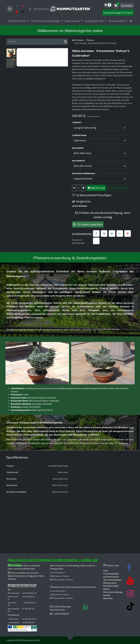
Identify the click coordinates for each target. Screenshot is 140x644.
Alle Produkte (78, 40)
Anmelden (127, 6)
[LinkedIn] (112, 233)
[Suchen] (66, 42)
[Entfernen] (74, 188)
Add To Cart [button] (96, 188)
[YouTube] (17, 12)
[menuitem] (19, 21)
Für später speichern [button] (88, 224)
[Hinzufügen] (83, 188)
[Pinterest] (128, 233)
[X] (104, 233)
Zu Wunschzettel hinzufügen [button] (92, 195)
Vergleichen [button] (81, 201)
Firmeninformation (111, 577)
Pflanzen (90, 40)
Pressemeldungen (111, 574)
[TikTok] (23, 12)
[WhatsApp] (120, 233)
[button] (10, 9)
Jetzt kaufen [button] (117, 188)
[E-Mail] (96, 241)
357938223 (61, 614)
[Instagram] (23, 6)
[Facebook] (17, 6)
